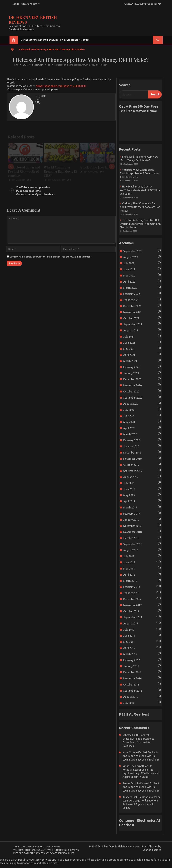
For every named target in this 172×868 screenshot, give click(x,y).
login (16, 4)
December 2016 (132, 672)
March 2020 (130, 434)
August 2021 (131, 330)
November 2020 (133, 385)
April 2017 (129, 648)
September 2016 (133, 691)
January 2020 (131, 446)
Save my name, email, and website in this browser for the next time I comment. (51, 257)
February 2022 (132, 294)
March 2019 (130, 507)
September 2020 (133, 398)
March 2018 (130, 581)
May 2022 (129, 276)
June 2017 (129, 636)
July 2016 (129, 703)
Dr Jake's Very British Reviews (33, 20)
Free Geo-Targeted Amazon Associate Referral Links (44, 853)
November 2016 (133, 678)
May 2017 (129, 642)
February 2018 (132, 587)
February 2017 (132, 660)
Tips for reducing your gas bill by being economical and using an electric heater (140, 224)
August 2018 (131, 550)
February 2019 (132, 514)
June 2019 (129, 489)
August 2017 (131, 623)
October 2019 (131, 465)
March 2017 (130, 654)
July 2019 (129, 483)
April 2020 (129, 428)
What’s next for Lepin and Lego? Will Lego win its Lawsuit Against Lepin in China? (141, 756)
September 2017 (133, 617)
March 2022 (130, 288)
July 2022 (129, 263)
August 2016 (131, 697)
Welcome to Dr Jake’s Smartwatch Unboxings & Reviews (46, 850)
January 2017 (131, 666)
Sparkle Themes (152, 850)
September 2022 (133, 251)
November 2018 (133, 532)
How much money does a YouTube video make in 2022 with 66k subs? (140, 190)
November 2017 (133, 605)
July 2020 (129, 410)
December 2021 (132, 306)
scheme (127, 735)
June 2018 (129, 562)
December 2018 (132, 526)
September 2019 (133, 471)
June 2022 (129, 269)
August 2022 (131, 257)
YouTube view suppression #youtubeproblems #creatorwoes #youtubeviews (35, 191)
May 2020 (129, 422)
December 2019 (132, 453)
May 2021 (129, 349)
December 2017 (132, 599)
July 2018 (129, 556)
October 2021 (131, 318)
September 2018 (133, 544)
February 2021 (132, 367)
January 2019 (131, 520)
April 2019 (129, 501)
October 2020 (131, 392)
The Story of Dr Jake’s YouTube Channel (37, 847)
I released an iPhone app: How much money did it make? (51, 49)
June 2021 (129, 343)
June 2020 (129, 416)
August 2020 (131, 404)
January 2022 (131, 300)
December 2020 (132, 379)
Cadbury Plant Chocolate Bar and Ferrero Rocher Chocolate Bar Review (140, 207)
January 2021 (131, 373)
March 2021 (130, 361)
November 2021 (133, 312)
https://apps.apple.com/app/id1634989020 (61, 86)
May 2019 (129, 495)
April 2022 (129, 282)
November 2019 (133, 459)
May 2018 (129, 569)
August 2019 (131, 477)
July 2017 (129, 630)
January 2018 (131, 593)
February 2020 (132, 440)
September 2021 (133, 324)
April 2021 (129, 355)
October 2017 (131, 611)
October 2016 (131, 685)
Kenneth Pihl (130, 797)
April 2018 (129, 575)
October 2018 (131, 538)
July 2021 (129, 337)
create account (30, 4)
